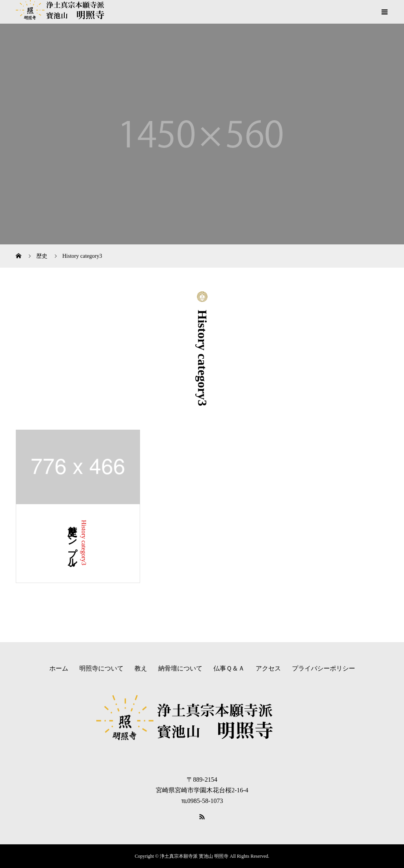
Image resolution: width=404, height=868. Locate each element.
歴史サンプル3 (72, 544)
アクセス (268, 668)
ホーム (59, 668)
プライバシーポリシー (324, 668)
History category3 (84, 543)
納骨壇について (180, 668)
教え (141, 668)
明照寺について (101, 668)
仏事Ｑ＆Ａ (229, 668)
